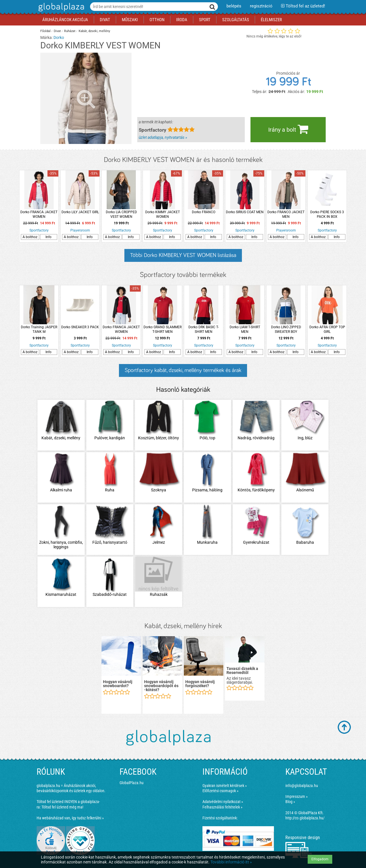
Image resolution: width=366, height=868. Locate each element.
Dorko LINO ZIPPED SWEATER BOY (286, 329)
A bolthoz (30, 237)
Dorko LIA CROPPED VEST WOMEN (121, 214)
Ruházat (70, 31)
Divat (57, 31)
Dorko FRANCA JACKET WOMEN (39, 214)
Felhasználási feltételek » (222, 807)
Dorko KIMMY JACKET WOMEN (163, 214)
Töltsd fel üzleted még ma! (62, 807)
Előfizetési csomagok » (220, 791)
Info (48, 237)
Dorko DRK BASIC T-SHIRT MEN (204, 329)
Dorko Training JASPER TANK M (39, 329)
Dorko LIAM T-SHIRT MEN (245, 329)
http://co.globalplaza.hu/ (305, 818)
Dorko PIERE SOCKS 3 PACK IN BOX (327, 214)
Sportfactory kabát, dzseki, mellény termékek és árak (183, 370)
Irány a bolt (288, 129)
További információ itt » (231, 862)
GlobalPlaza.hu (132, 783)
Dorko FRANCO (204, 212)
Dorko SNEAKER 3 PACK (80, 327)
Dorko (59, 37)
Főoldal (45, 31)
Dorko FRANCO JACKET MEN (286, 214)
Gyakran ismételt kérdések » (225, 786)
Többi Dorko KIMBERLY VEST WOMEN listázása (183, 255)
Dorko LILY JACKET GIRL (80, 212)
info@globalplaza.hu (302, 786)
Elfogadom (320, 859)
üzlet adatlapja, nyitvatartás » (163, 137)
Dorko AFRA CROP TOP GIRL (327, 329)
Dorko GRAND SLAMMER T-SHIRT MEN (163, 329)
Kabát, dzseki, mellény (94, 31)
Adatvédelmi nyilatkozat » (223, 802)
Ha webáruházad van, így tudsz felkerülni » (70, 818)
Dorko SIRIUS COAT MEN (245, 212)
